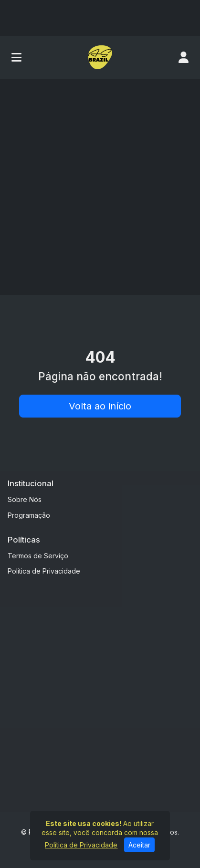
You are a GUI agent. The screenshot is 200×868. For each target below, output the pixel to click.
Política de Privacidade (44, 571)
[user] (184, 57)
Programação (29, 515)
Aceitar (139, 845)
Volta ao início (100, 406)
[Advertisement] (100, 183)
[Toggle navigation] (16, 57)
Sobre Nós (25, 499)
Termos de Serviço (38, 556)
